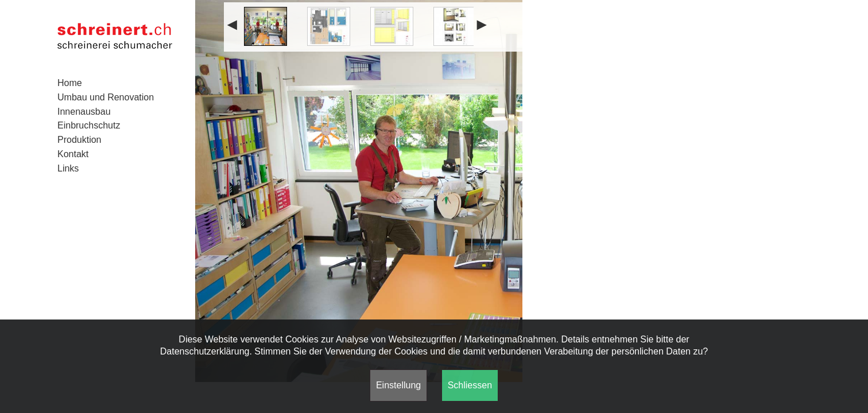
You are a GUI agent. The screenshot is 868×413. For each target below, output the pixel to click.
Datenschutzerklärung (205, 351)
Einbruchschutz (89, 125)
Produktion (80, 140)
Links (68, 168)
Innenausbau (84, 112)
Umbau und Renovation (106, 97)
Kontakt (73, 154)
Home (70, 83)
